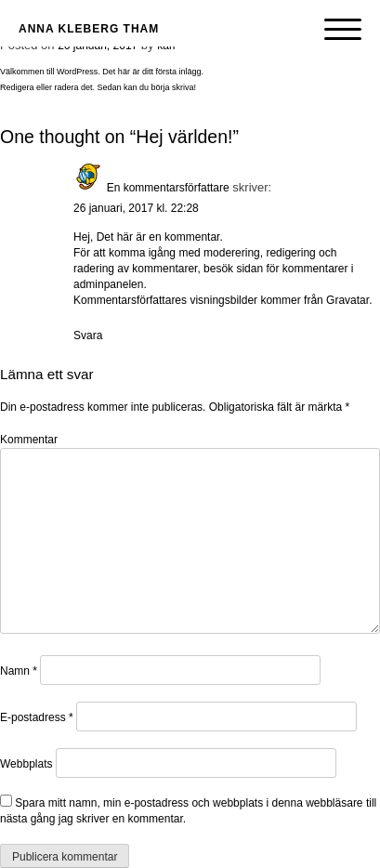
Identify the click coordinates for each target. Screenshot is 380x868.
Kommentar (29, 440)
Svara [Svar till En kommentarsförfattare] (88, 335)
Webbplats (26, 764)
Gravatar (347, 300)
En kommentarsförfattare (168, 188)
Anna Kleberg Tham (89, 29)
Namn (19, 671)
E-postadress (37, 717)
